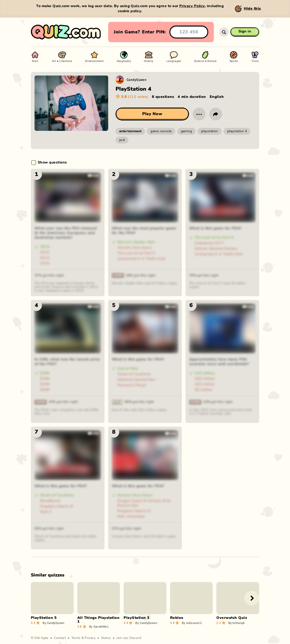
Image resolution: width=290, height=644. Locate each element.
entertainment (130, 131)
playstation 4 (237, 131)
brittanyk (237, 623)
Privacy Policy (192, 6)
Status (106, 638)
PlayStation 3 (136, 618)
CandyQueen (136, 80)
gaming (187, 131)
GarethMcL (99, 626)
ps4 (122, 140)
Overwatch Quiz (232, 618)
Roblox (177, 618)
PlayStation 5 (44, 618)
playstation (210, 131)
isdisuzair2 (192, 623)
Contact (60, 638)
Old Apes (41, 638)
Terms (76, 638)
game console (161, 131)
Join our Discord (129, 638)
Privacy (90, 638)
